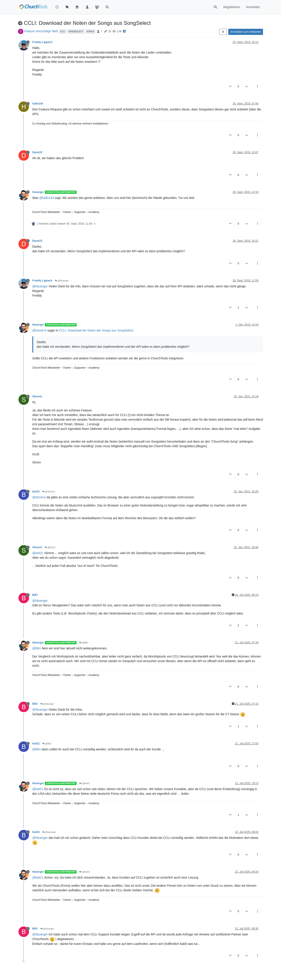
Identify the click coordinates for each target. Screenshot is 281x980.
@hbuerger (62, 281)
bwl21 (36, 492)
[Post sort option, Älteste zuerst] (223, 32)
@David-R (39, 330)
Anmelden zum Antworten (246, 32)
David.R (37, 152)
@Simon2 (49, 492)
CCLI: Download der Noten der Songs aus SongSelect (96, 330)
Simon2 (37, 396)
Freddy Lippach (42, 42)
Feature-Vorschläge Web (41, 31)
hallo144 (38, 104)
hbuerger (38, 192)
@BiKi (84, 643)
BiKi (35, 595)
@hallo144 (46, 198)
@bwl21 (50, 547)
